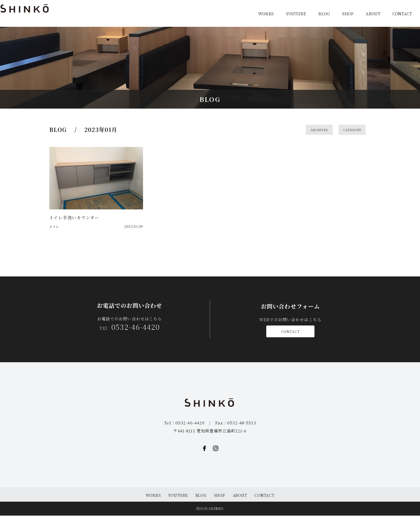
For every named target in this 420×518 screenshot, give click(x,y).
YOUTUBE (296, 14)
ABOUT (373, 14)
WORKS (266, 14)
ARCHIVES (322, 130)
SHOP (348, 14)
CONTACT (402, 14)
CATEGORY (355, 130)
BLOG (324, 14)
